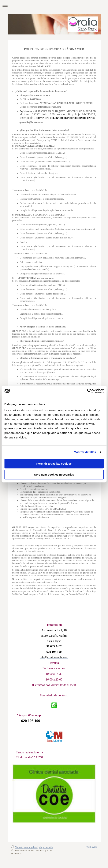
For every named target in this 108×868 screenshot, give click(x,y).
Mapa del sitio (46, 847)
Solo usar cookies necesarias (54, 475)
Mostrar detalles (85, 452)
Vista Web (91, 847)
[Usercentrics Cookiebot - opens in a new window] (87, 391)
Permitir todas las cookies (54, 464)
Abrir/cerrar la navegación (54, 5)
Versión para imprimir (24, 847)
